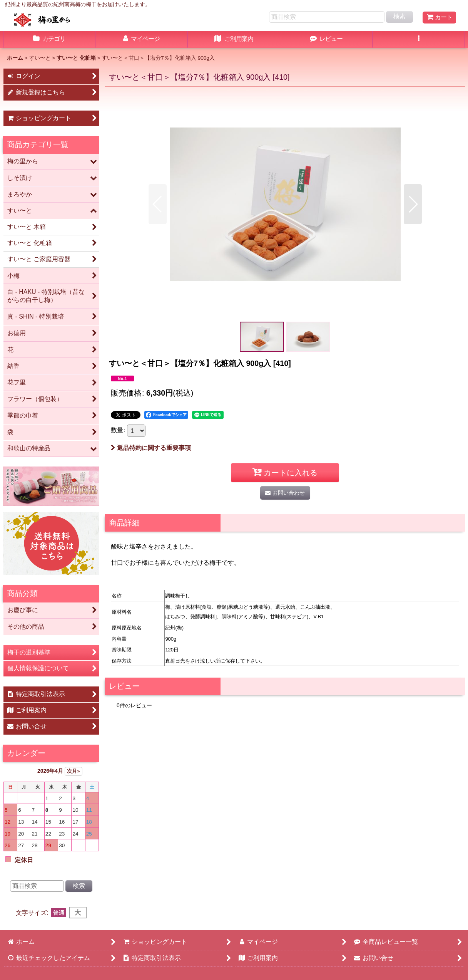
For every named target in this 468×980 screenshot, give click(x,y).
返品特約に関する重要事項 (151, 448)
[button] (419, 40)
